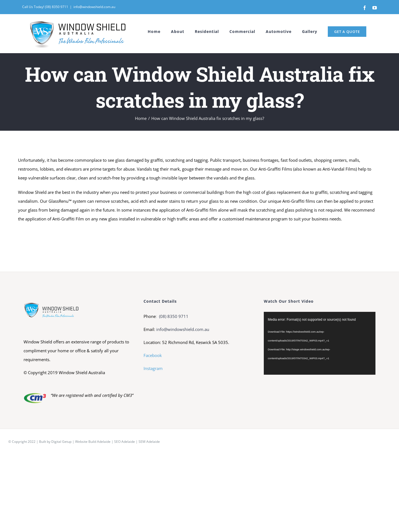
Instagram (153, 368)
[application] (320, 343)
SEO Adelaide (125, 442)
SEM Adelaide (149, 442)
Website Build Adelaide (93, 442)
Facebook (153, 355)
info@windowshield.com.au (94, 7)
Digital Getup (61, 442)
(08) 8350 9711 (173, 316)
